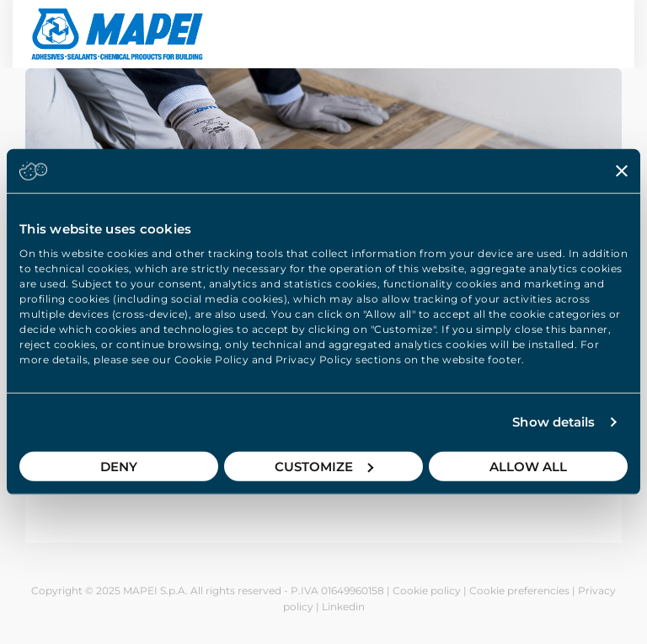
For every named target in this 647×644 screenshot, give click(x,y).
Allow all (528, 466)
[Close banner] (622, 171)
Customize (324, 466)
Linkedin (343, 606)
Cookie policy (427, 590)
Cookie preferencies (519, 590)
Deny (119, 466)
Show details (553, 422)
